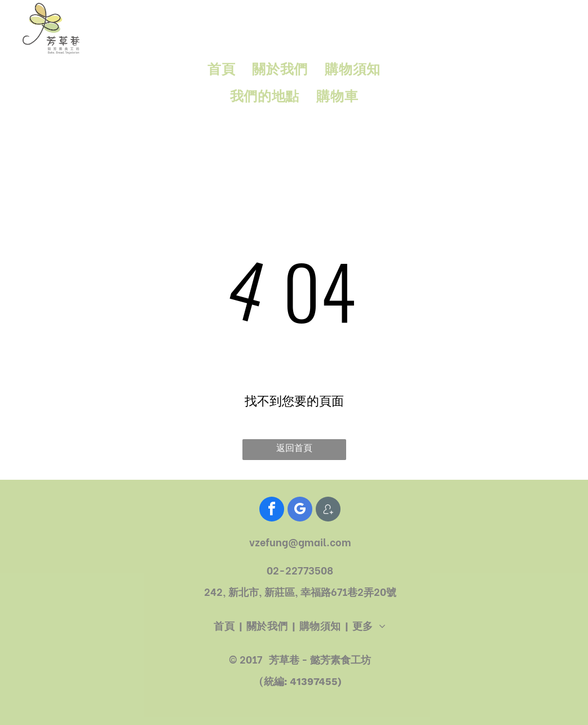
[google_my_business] (300, 510)
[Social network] (328, 510)
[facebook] (272, 510)
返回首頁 (294, 448)
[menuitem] (221, 70)
